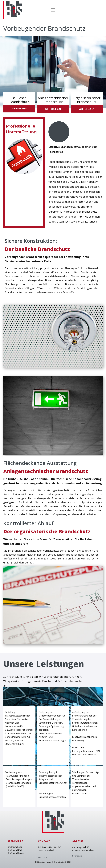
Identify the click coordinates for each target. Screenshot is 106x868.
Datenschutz (77, 856)
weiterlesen (19, 109)
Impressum (42, 857)
